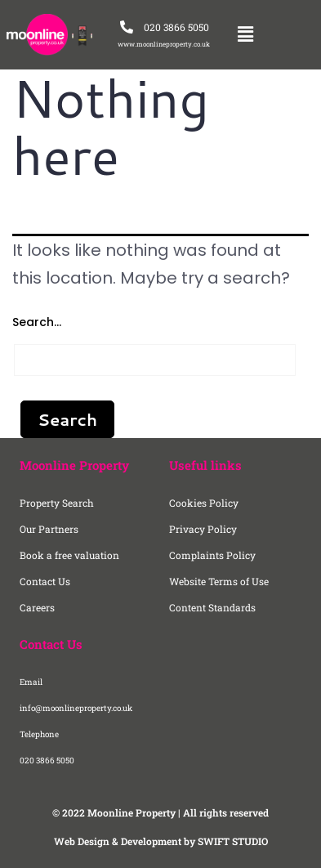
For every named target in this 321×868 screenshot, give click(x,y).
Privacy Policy (203, 529)
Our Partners (49, 529)
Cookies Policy (204, 503)
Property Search (57, 503)
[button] (245, 34)
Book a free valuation (69, 555)
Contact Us (45, 581)
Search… (37, 322)
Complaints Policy (212, 555)
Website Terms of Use (219, 581)
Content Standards (212, 607)
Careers (37, 607)
